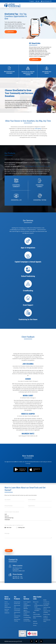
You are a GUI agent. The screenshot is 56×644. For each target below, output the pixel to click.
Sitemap (35, 624)
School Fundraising (26, 615)
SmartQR (28, 520)
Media (45, 600)
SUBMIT (9, 551)
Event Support (27, 602)
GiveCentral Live (17, 606)
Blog (34, 613)
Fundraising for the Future (27, 620)
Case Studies (37, 615)
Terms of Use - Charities (47, 612)
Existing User (20, 528)
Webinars (7, 613)
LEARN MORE (35, 59)
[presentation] (15, 544)
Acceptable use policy (46, 605)
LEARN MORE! (11, 32)
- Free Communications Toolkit (39, 606)
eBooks (35, 622)
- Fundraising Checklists (37, 610)
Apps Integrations (27, 611)
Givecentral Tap (28, 518)
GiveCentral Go (17, 613)
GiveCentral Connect (17, 617)
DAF (28, 514)
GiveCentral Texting (17, 620)
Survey (35, 626)
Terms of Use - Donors (47, 608)
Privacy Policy (47, 615)
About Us (7, 604)
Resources (36, 602)
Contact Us (46, 602)
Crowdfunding (27, 618)
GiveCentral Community (17, 610)
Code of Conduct (46, 617)
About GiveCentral (8, 607)
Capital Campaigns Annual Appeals (27, 606)
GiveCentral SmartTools (17, 603)
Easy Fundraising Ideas (37, 617)
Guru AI (28, 516)
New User (8, 528)
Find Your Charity (7, 610)
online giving (38, 129)
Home (6, 602)
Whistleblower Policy (47, 621)
